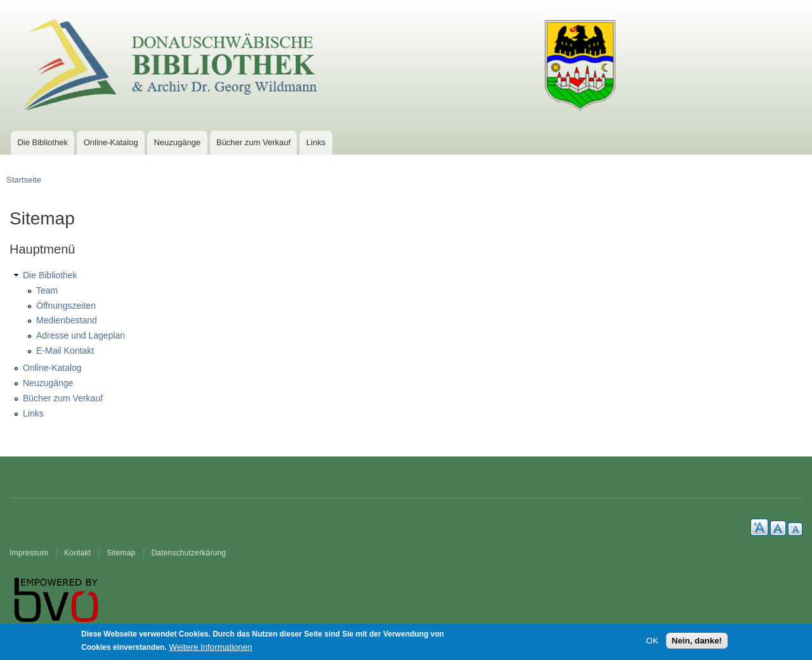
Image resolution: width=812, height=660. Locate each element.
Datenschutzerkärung (189, 553)
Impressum (29, 553)
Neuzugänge (177, 142)
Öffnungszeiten (66, 306)
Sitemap (121, 553)
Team (47, 290)
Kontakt (77, 553)
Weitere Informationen (211, 650)
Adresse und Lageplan (81, 335)
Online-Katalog (111, 142)
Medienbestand (67, 320)
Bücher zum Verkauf (253, 142)
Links (316, 142)
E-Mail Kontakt (65, 351)
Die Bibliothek (43, 142)
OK (652, 643)
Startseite (24, 180)
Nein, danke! (697, 643)
